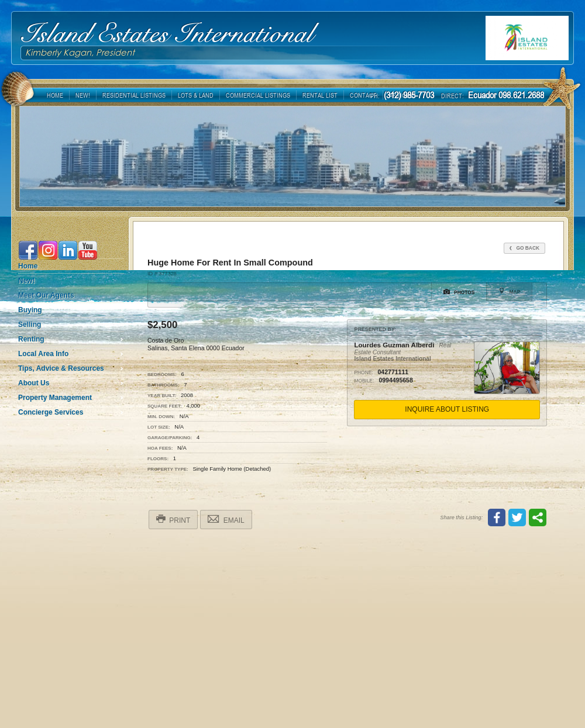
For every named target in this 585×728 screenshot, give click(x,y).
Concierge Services (51, 412)
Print (173, 519)
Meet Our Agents (46, 295)
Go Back (524, 248)
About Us (34, 383)
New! (27, 281)
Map (509, 291)
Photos (459, 292)
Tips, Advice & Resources (61, 368)
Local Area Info (43, 354)
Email (226, 519)
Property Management (55, 398)
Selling (30, 325)
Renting (31, 339)
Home (28, 266)
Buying (30, 310)
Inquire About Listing (447, 409)
